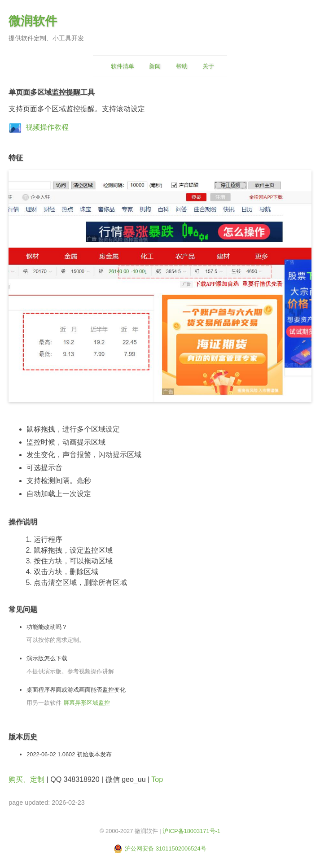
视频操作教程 (47, 127)
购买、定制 (26, 779)
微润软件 (33, 21)
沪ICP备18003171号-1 (191, 831)
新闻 (155, 66)
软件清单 (123, 66)
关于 (208, 66)
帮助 (182, 66)
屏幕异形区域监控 (87, 703)
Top (157, 779)
